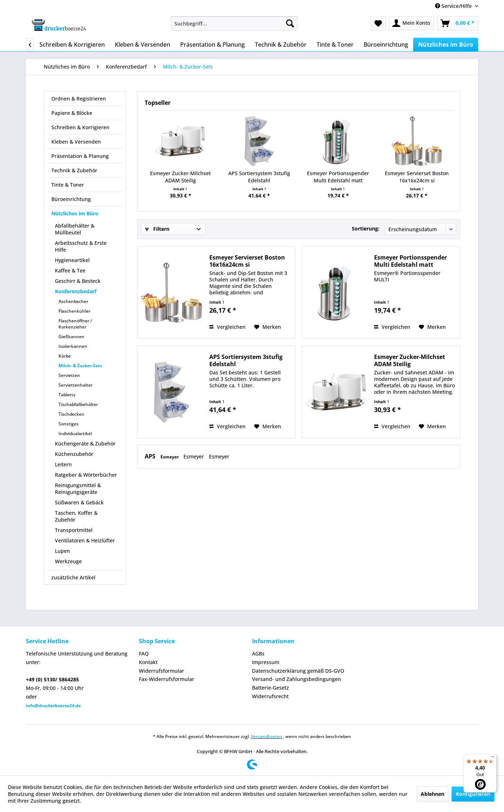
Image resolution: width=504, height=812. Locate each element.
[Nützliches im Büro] (446, 45)
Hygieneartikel (72, 260)
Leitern (63, 464)
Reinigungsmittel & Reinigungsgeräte (78, 489)
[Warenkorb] (458, 23)
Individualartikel (75, 433)
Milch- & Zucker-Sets (80, 366)
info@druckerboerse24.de (53, 706)
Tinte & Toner (68, 185)
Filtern (157, 229)
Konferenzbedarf (76, 291)
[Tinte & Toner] (335, 45)
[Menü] (493, 759)
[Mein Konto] (412, 23)
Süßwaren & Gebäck (79, 502)
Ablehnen (433, 794)
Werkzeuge (68, 561)
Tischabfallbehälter (78, 404)
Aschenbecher (73, 301)
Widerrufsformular (162, 671)
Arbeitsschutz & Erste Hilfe (81, 246)
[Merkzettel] (378, 23)
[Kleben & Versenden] (143, 45)
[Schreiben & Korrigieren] (72, 45)
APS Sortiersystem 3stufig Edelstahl (259, 177)
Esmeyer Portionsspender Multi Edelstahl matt (338, 177)
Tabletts (67, 395)
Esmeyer (170, 457)
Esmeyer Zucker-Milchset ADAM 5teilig (180, 177)
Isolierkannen (73, 346)
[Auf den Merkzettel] (268, 327)
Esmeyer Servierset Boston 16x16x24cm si (417, 177)
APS (151, 456)
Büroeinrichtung (71, 199)
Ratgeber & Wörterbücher (86, 475)
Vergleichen (227, 327)
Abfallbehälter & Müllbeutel (75, 229)
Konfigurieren (473, 794)
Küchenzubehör (74, 454)
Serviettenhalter (76, 385)
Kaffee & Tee (70, 270)
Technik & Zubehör (74, 170)
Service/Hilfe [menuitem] (454, 6)
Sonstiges (69, 424)
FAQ (144, 654)
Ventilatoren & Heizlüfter (85, 540)
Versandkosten (267, 736)
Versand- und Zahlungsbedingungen (297, 679)
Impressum (266, 662)
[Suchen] (290, 23)
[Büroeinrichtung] (386, 45)
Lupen (62, 551)
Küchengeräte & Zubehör (85, 444)
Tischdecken (71, 414)
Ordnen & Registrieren (79, 99)
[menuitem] (234, 23)
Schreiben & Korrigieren (80, 127)
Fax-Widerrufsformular (167, 679)
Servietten (69, 375)
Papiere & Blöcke (72, 113)
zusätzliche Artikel (73, 577)
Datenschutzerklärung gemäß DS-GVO (298, 671)
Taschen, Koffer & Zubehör (76, 516)
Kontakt (148, 662)
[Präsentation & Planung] (213, 45)
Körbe (65, 356)
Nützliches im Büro (75, 213)
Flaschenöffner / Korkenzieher (75, 324)
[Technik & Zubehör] (281, 45)
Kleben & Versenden (76, 142)
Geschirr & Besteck (78, 281)
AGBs (258, 654)
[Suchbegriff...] (234, 23)
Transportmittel (74, 530)
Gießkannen (71, 337)
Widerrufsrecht (270, 696)
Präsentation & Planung (80, 156)
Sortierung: (366, 228)
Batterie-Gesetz (270, 688)
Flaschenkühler (74, 311)
